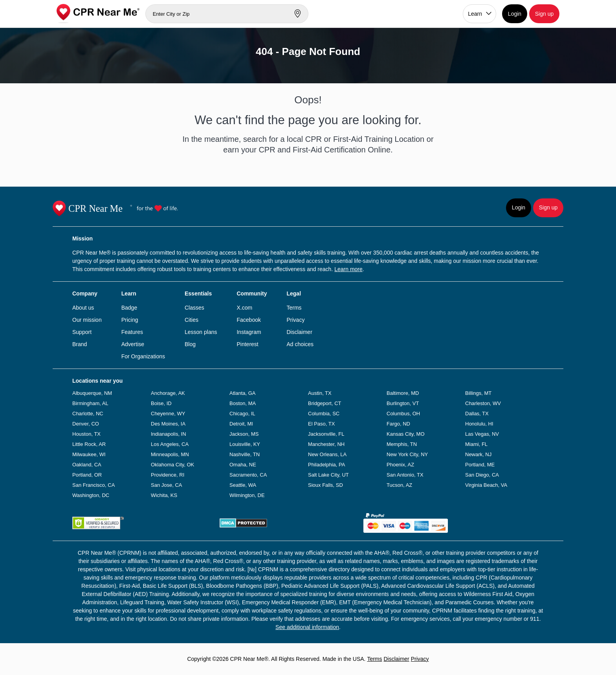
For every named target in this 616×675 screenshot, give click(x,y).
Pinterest (247, 344)
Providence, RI (168, 475)
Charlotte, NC (88, 414)
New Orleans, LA (327, 454)
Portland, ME (480, 465)
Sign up (544, 14)
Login (515, 14)
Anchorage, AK (168, 393)
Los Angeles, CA (170, 444)
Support (82, 332)
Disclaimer (299, 332)
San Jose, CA (167, 485)
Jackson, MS (244, 434)
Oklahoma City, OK (172, 465)
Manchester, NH (326, 444)
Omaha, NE (243, 465)
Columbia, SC (324, 414)
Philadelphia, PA (326, 465)
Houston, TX (86, 434)
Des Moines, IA (168, 424)
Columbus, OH (403, 414)
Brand (80, 344)
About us (83, 308)
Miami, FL (476, 444)
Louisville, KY (245, 444)
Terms (294, 308)
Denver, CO (86, 424)
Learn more (348, 269)
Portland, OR (87, 475)
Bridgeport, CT (325, 403)
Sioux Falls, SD (325, 485)
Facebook (248, 320)
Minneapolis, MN (170, 454)
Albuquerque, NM (92, 393)
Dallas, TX (477, 414)
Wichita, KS (164, 495)
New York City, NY (407, 454)
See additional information (307, 627)
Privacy (295, 320)
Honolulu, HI (479, 424)
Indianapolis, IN (169, 434)
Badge (129, 308)
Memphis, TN (402, 444)
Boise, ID (161, 403)
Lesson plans (201, 332)
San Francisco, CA (93, 485)
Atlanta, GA (242, 393)
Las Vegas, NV (482, 434)
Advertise (133, 344)
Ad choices (300, 344)
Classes (194, 308)
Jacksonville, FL (326, 434)
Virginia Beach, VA (486, 485)
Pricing (130, 320)
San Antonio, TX (405, 475)
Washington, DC (91, 495)
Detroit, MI (241, 424)
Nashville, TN (245, 454)
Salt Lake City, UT (328, 475)
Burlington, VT (403, 403)
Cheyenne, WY (168, 414)
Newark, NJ (478, 454)
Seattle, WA (243, 485)
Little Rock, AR (89, 444)
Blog (190, 344)
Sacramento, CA (248, 475)
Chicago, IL (242, 414)
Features (132, 332)
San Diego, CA (482, 475)
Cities (192, 320)
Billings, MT (478, 393)
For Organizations (143, 356)
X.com (244, 308)
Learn (475, 14)
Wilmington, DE (247, 495)
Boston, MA (243, 403)
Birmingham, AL (90, 403)
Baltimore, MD (403, 393)
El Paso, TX (321, 424)
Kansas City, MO (406, 434)
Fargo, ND (398, 424)
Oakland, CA (87, 465)
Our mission (87, 320)
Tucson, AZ (399, 485)
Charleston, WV (483, 403)
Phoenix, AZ (400, 465)
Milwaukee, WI (89, 454)
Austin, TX (320, 393)
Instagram (249, 332)
